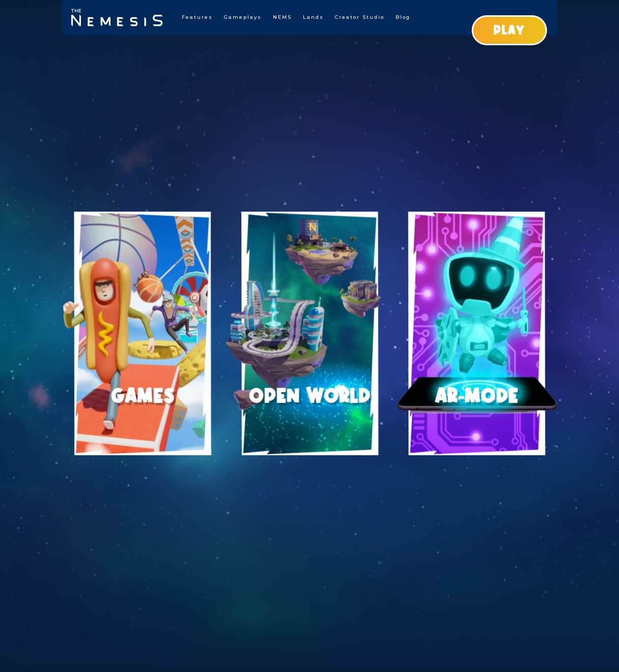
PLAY (509, 30)
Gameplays (243, 17)
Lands (313, 17)
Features (197, 17)
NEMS (282, 17)
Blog (403, 17)
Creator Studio (360, 17)
